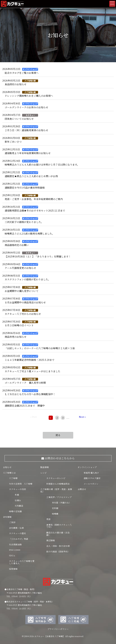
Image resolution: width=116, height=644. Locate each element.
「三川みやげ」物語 (19, 539)
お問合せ (82, 489)
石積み (17, 500)
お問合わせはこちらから (58, 458)
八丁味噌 (13, 478)
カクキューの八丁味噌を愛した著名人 (22, 562)
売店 (48, 519)
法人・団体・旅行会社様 (58, 546)
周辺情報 (51, 540)
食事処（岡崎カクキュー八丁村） (59, 526)
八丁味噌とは (9, 473)
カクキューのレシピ (56, 478)
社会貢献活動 (15, 544)
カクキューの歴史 (18, 533)
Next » (82, 417)
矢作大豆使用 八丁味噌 (21, 484)
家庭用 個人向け (91, 473)
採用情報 (13, 569)
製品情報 (45, 467)
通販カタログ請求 (92, 478)
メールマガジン (91, 484)
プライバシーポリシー (58, 629)
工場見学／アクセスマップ (59, 497)
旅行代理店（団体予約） (58, 552)
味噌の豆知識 (15, 511)
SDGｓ (12, 555)
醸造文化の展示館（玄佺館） (58, 534)
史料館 (54, 508)
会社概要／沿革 (16, 528)
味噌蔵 (54, 514)
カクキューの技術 (18, 489)
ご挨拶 (12, 522)
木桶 (15, 495)
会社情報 (7, 517)
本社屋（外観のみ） (60, 503)
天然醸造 (18, 506)
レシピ (43, 473)
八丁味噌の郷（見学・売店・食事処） (56, 490)
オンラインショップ (87, 467)
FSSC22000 (15, 550)
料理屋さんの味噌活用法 (58, 484)
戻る (58, 435)
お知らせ (7, 467)
